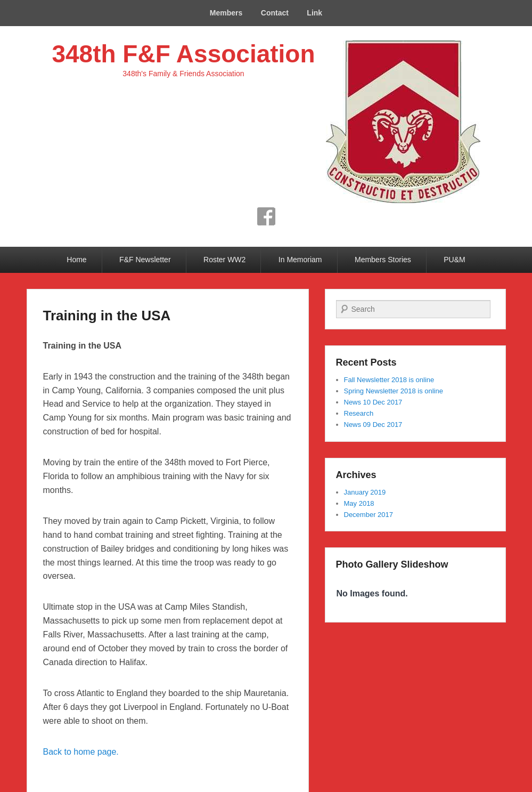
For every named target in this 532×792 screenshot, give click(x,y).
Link (314, 13)
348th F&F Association (183, 54)
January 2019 (365, 492)
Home (76, 260)
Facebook (266, 216)
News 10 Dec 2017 (373, 402)
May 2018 (359, 503)
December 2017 (369, 515)
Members (226, 13)
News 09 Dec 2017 (373, 425)
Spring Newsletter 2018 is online (394, 391)
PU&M (454, 260)
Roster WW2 (224, 260)
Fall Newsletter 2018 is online (389, 380)
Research (359, 413)
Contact (275, 13)
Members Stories (383, 260)
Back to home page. (81, 752)
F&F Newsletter (145, 260)
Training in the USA (107, 316)
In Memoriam (300, 260)
